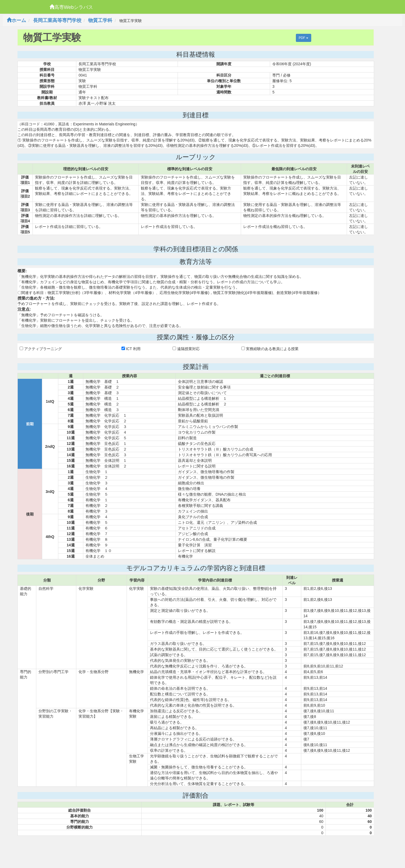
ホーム (16, 20)
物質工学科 (100, 20)
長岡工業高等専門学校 (57, 20)
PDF (304, 38)
